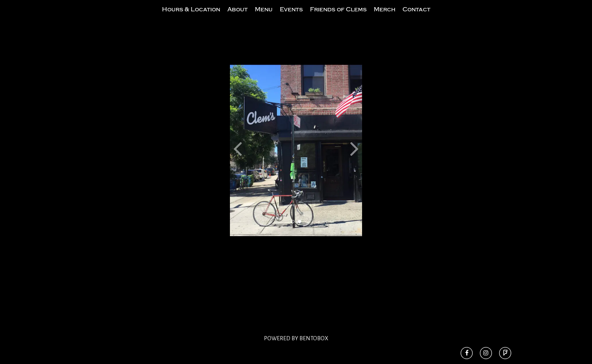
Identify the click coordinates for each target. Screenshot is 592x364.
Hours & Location (191, 16)
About (237, 16)
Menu (264, 16)
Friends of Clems (338, 16)
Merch (385, 16)
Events (291, 16)
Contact (416, 16)
